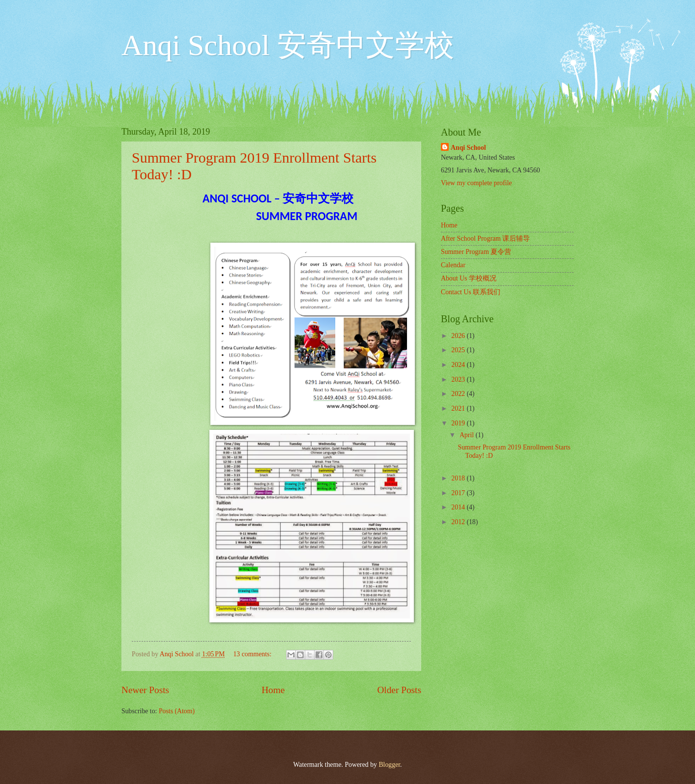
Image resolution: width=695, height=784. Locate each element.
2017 (459, 493)
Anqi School (468, 148)
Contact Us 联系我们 (471, 292)
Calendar (453, 265)
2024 (459, 365)
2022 (459, 394)
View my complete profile (476, 183)
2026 (459, 336)
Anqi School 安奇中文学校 (288, 45)
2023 (459, 379)
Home (273, 690)
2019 (459, 423)
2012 (459, 522)
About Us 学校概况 (469, 278)
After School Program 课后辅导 (485, 238)
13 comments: (253, 654)
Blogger (389, 765)
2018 (459, 478)
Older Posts (399, 690)
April (468, 435)
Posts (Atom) (177, 711)
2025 (459, 350)
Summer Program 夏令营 (476, 252)
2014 (459, 507)
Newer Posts (145, 690)
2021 (459, 408)
